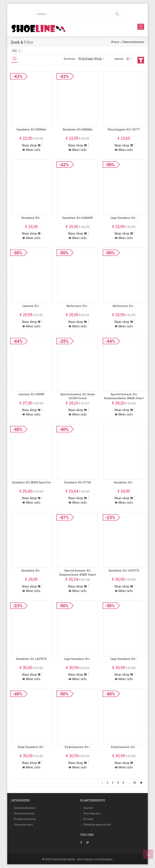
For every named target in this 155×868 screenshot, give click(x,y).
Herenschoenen (24, 813)
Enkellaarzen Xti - (78, 747)
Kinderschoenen (25, 819)
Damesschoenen (133, 42)
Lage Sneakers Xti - (124, 218)
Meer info (31, 150)
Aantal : (124, 59)
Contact (88, 808)
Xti (17, 51)
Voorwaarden (92, 813)
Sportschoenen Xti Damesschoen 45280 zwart (78, 572)
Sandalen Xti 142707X (124, 570)
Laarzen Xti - (31, 306)
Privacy (88, 819)
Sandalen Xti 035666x (31, 129)
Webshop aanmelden (97, 824)
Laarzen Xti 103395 (31, 394)
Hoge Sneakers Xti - (31, 747)
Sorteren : (84, 59)
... (129, 783)
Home (115, 42)
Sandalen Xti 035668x (78, 129)
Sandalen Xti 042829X (78, 218)
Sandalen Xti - (31, 218)
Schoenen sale (23, 824)
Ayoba (71, 859)
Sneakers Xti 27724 (78, 482)
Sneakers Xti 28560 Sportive (31, 482)
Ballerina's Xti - (77, 306)
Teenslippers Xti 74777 (124, 129)
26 (135, 783)
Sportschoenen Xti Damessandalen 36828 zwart (124, 396)
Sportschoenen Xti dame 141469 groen (78, 396)
